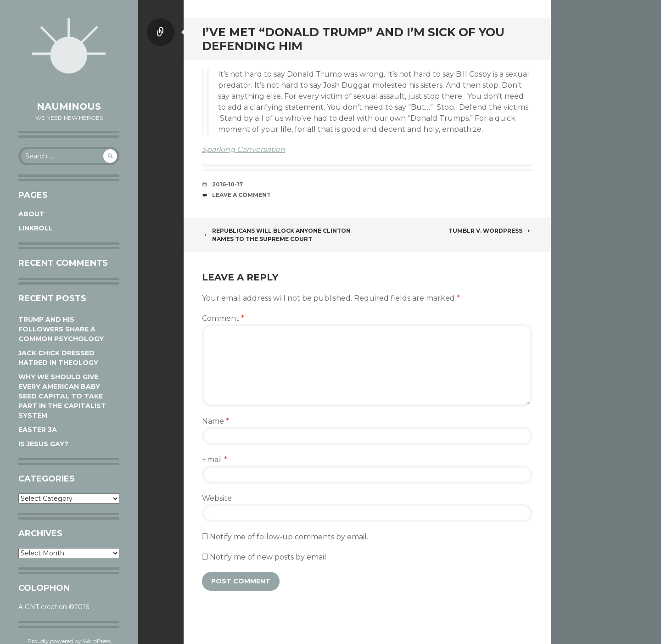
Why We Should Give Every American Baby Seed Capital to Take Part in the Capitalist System (62, 396)
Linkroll (36, 228)
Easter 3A (38, 430)
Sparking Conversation (244, 149)
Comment (223, 318)
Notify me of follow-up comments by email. (289, 537)
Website (217, 498)
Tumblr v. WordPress (490, 231)
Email (215, 460)
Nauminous (69, 106)
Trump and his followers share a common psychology (61, 329)
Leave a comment (241, 195)
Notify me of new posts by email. (269, 557)
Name (216, 421)
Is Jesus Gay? (43, 444)
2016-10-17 (227, 184)
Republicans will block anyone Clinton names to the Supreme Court (276, 235)
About (31, 214)
